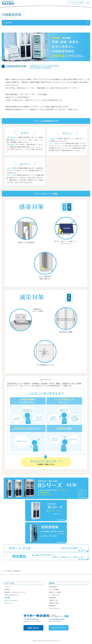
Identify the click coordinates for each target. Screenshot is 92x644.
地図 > (66, 616)
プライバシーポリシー (11, 600)
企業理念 (7, 590)
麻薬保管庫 (52, 606)
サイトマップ (9, 603)
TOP (5, 571)
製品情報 (10, 571)
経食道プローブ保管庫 (55, 592)
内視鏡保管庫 (53, 587)
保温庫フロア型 (53, 600)
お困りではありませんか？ (12, 595)
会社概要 (7, 598)
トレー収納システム (54, 595)
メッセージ (7, 587)
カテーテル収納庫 (54, 590)
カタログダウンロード (55, 608)
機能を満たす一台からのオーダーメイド (15, 592)
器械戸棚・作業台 (54, 603)
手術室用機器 (53, 598)
